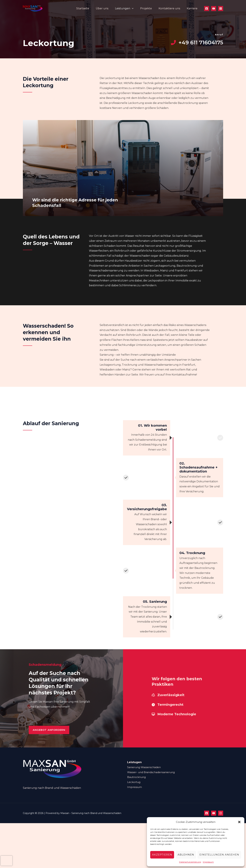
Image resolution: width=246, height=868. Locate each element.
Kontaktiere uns (171, 8)
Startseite (90, 8)
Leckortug (134, 787)
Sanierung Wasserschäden (145, 772)
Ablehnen (186, 855)
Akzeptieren (162, 855)
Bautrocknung (137, 782)
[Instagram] (221, 9)
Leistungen (129, 8)
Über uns (108, 8)
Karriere (193, 8)
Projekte (149, 8)
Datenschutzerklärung (190, 862)
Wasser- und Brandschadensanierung (152, 777)
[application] (137, 8)
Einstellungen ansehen (219, 855)
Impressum (208, 862)
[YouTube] (214, 9)
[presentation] (7, 861)
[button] (239, 822)
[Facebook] (207, 9)
